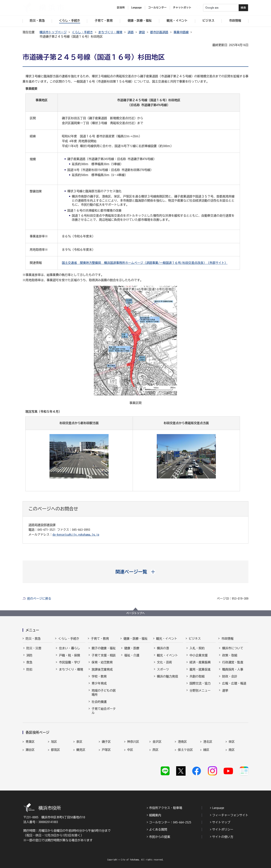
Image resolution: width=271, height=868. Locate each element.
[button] (136, 572)
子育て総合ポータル (104, 711)
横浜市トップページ (53, 32)
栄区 (232, 742)
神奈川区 (133, 742)
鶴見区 (81, 750)
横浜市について (233, 648)
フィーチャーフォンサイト (230, 815)
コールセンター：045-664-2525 (170, 822)
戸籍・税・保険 (69, 655)
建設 (142, 32)
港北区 (208, 742)
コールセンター (157, 8)
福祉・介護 (132, 655)
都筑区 (56, 750)
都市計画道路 (159, 32)
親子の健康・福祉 (104, 648)
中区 (130, 750)
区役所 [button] (121, 8)
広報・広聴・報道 (234, 683)
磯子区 (106, 742)
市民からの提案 (160, 837)
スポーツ (163, 669)
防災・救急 (33, 639)
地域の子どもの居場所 (104, 693)
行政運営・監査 (233, 662)
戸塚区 (106, 750)
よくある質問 (158, 829)
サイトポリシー (223, 829)
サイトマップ (221, 822)
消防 (29, 655)
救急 (29, 662)
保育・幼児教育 (102, 662)
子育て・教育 (100, 639)
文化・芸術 (164, 662)
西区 (155, 750)
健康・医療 (132, 648)
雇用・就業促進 (200, 669)
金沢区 (157, 742)
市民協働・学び (69, 662)
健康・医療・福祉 (135, 639)
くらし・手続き (82, 32)
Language (218, 808)
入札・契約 (197, 648)
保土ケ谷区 (185, 750)
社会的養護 (99, 702)
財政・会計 (230, 676)
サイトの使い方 (223, 837)
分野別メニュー (200, 690)
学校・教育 (99, 676)
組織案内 (155, 815)
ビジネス (195, 639)
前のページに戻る (39, 598)
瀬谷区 (30, 750)
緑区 (206, 750)
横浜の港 (163, 648)
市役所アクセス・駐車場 (166, 808)
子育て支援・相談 (104, 655)
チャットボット (182, 8)
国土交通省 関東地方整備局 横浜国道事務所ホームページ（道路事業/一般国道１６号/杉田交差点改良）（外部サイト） (145, 263)
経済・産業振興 (200, 662)
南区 (232, 750)
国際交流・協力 (200, 683)
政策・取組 (230, 655)
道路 (131, 32)
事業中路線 (181, 32)
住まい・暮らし (69, 648)
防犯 (29, 669)
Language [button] (136, 8)
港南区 (182, 742)
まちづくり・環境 (110, 32)
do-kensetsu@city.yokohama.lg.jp (76, 535)
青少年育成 (99, 683)
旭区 (54, 742)
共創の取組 (197, 676)
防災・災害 (34, 648)
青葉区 (30, 742)
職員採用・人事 (233, 669)
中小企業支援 (199, 655)
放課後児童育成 (102, 669)
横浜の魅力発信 (167, 676)
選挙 (225, 690)
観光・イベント (167, 639)
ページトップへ (135, 613)
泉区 (79, 742)
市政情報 (227, 639)
